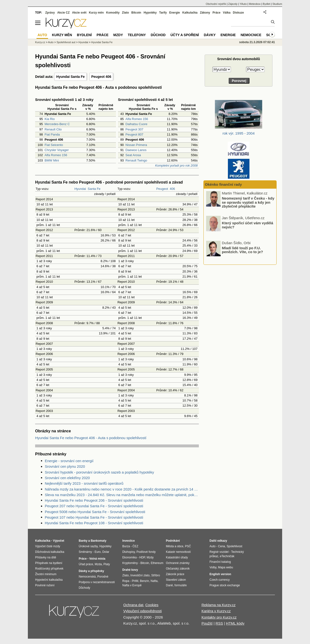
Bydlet (267, 4)
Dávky (210, 35)
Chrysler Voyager (57, 150)
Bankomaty (98, 541)
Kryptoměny (130, 563)
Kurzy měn (96, 13)
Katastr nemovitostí (178, 552)
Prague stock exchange (225, 585)
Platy (107, 564)
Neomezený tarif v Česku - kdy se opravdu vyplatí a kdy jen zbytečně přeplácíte (248, 226)
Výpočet (58, 541)
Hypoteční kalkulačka (49, 580)
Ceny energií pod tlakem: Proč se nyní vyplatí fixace (248, 199)
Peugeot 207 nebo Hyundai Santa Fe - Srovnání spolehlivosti (94, 506)
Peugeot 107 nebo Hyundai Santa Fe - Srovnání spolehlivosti (94, 517)
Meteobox (255, 4)
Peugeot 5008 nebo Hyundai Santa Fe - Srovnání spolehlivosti (95, 512)
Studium (277, 4)
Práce (217, 13)
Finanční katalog (220, 562)
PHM (135, 581)
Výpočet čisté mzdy (48, 546)
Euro (97, 552)
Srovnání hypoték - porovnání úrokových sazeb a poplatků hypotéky (99, 472)
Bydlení (84, 35)
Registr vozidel (219, 552)
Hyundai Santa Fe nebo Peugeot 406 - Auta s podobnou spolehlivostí (91, 438)
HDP (142, 557)
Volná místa (97, 559)
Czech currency (220, 580)
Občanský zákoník (178, 569)
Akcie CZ (63, 13)
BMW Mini (52, 160)
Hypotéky (150, 13)
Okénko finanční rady (223, 184)
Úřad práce (86, 564)
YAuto (243, 4)
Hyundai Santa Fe (70, 77)
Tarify (163, 13)
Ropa (126, 581)
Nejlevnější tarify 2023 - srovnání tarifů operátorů (84, 483)
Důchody (84, 588)
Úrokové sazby (88, 546)
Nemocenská (87, 577)
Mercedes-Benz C (57, 124)
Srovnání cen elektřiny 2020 (67, 478)
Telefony (137, 35)
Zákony (205, 13)
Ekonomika (129, 557)
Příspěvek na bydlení (49, 563)
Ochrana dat (133, 605)
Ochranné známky (178, 563)
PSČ (188, 546)
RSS (219, 623)
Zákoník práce (175, 574)
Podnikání (173, 541)
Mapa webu (225, 567)
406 (172, 189)
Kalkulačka (190, 13)
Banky (83, 541)
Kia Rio (50, 119)
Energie (175, 13)
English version (220, 574)
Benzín (144, 581)
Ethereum (157, 563)
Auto (51, 42)
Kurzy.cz (40, 42)
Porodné (103, 577)
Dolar (106, 552)
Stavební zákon (176, 580)
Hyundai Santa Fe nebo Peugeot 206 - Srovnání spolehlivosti (94, 500)
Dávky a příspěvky (91, 571)
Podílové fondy (146, 552)
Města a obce (175, 546)
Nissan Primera (136, 145)
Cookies (152, 605)
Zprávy (50, 13)
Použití (207, 623)
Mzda (98, 564)
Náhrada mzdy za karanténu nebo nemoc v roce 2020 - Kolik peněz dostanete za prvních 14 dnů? (122, 489)
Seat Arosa (133, 155)
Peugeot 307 (134, 129)
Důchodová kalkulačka (50, 552)
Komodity (113, 13)
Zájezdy (233, 4)
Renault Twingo (136, 160)
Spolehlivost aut (66, 42)
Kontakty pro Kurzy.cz (219, 617)
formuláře (181, 585)
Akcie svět (79, 13)
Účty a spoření (185, 35)
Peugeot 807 (134, 134)
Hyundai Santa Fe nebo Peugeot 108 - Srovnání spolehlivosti (94, 523)
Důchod (158, 35)
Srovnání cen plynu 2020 (65, 466)
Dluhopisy (129, 552)
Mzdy (118, 35)
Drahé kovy (130, 570)
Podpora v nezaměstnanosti (97, 582)
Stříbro (155, 575)
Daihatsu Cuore (136, 124)
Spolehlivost (235, 546)
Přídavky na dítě (46, 557)
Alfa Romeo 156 (56, 155)
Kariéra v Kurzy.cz (216, 611)
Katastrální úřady (177, 557)
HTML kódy (235, 623)
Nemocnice (251, 35)
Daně (169, 585)
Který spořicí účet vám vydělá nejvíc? (248, 249)
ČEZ (135, 546)
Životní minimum (46, 574)
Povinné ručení (45, 585)
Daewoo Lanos (136, 150)
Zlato (126, 13)
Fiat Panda (52, 134)
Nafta (154, 581)
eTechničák (227, 556)
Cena (221, 546)
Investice (128, 541)
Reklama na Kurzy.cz (219, 605)
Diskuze (238, 13)
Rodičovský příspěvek (49, 569)
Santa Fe (94, 189)
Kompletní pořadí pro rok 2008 (176, 165)
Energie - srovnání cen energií (69, 461)
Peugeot (162, 189)
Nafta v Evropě (132, 585)
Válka (227, 13)
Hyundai (80, 189)
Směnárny (85, 552)
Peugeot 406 (101, 77)
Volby (213, 567)
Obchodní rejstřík (216, 4)
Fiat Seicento (54, 145)
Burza (126, 546)
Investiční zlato (140, 575)
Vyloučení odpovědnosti (143, 611)
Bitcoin (136, 13)
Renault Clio (53, 129)
